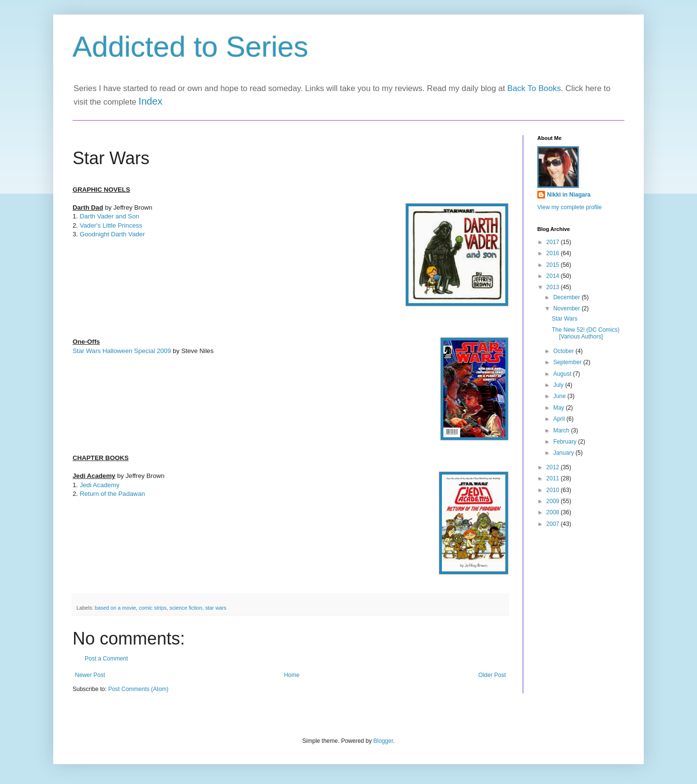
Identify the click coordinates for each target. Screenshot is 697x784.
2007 (554, 524)
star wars (216, 608)
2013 (554, 287)
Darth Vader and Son (110, 216)
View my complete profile (569, 207)
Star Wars (565, 319)
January (564, 453)
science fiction (186, 608)
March (562, 430)
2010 (554, 490)
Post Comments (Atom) (138, 689)
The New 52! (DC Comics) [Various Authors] (586, 333)
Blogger (383, 741)
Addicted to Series (190, 47)
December (568, 297)
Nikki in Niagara (569, 195)
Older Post (492, 675)
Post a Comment (106, 659)
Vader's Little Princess (112, 225)
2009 (554, 501)
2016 (554, 253)
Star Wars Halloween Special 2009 (122, 351)
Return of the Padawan (113, 494)
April (560, 419)
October (564, 351)
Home (292, 675)
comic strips (153, 608)
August (563, 374)
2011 (554, 478)
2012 (554, 467)
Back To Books (534, 88)
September (568, 362)
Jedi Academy (100, 485)
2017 (554, 242)
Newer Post (90, 675)
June (560, 396)
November (568, 308)
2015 (554, 265)
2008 (554, 512)
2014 (554, 276)
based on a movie (115, 608)
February (566, 442)
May (560, 408)
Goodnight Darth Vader (113, 234)
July (559, 385)
